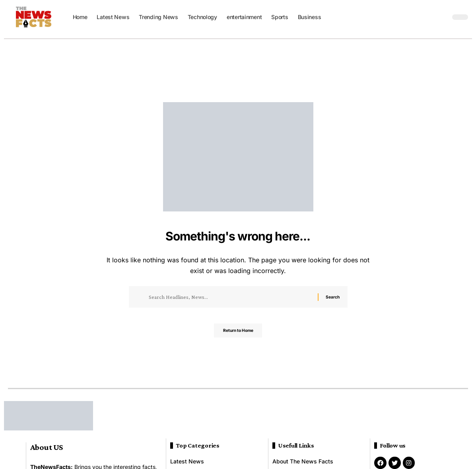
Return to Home (238, 333)
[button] (442, 17)
